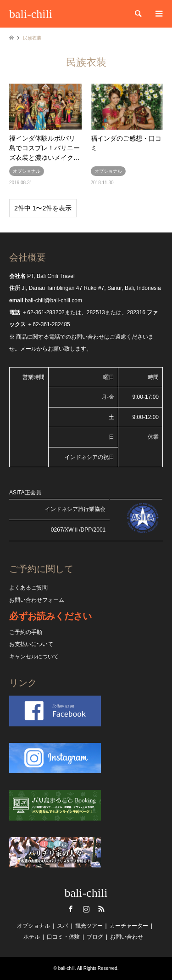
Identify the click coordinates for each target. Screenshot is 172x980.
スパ (62, 926)
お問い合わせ (127, 937)
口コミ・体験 (63, 937)
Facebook (71, 909)
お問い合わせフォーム (37, 600)
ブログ (95, 937)
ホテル (32, 937)
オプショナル (33, 926)
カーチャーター (129, 926)
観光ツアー (89, 926)
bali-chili (86, 893)
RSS (101, 909)
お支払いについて (31, 644)
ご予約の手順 (26, 632)
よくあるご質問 (28, 588)
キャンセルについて (34, 657)
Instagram (86, 909)
